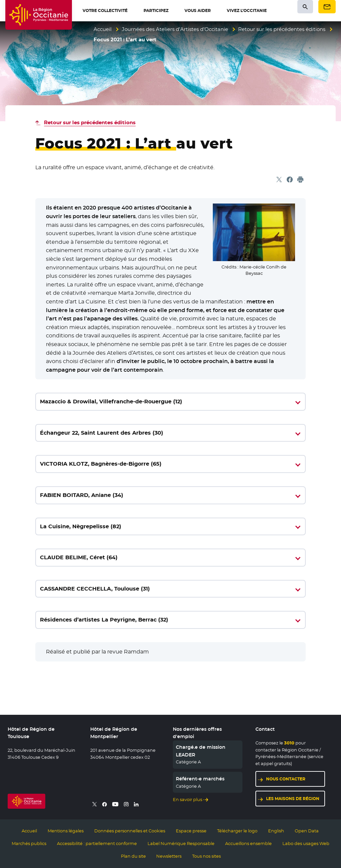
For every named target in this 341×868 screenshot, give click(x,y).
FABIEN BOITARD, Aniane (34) (82, 495)
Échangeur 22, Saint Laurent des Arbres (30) (102, 433)
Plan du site (133, 856)
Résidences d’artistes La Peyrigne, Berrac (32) (104, 620)
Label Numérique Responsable (181, 843)
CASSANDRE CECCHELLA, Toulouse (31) (95, 589)
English (276, 831)
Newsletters (169, 856)
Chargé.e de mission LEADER (201, 751)
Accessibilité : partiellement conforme (97, 843)
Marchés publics (29, 843)
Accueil (103, 29)
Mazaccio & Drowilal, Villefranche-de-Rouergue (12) (111, 402)
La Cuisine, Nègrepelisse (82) (81, 526)
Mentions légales (66, 831)
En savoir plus (187, 799)
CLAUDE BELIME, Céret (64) (79, 557)
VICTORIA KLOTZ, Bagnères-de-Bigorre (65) (101, 464)
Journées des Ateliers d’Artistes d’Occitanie (175, 29)
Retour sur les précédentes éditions (282, 29)
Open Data (307, 831)
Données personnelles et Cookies (130, 831)
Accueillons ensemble (248, 843)
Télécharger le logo (237, 831)
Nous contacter (286, 779)
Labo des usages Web (306, 843)
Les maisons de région (293, 799)
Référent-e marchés (200, 779)
